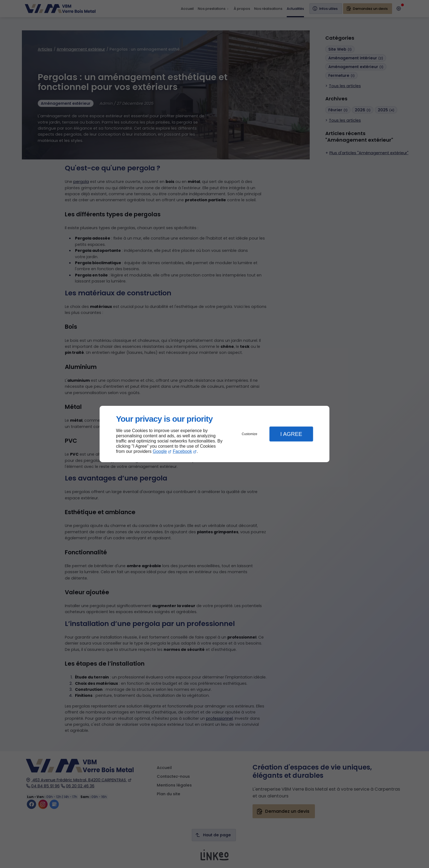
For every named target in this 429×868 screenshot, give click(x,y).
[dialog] (215, 434)
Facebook (182, 451)
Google (160, 451)
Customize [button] (250, 434)
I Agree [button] (291, 434)
